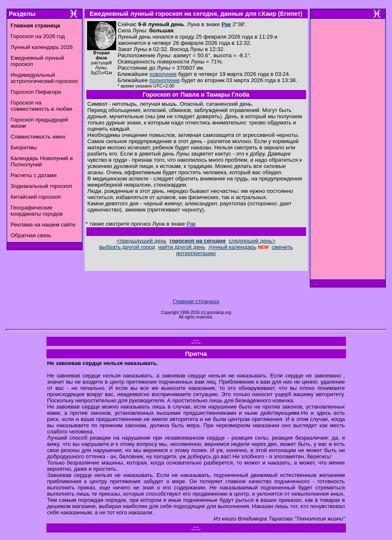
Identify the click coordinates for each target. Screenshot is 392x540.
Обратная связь (31, 235)
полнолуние (164, 80)
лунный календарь (232, 247)
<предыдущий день (141, 241)
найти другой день (182, 247)
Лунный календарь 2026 (42, 47)
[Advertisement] (348, 151)
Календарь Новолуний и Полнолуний (42, 161)
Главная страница (196, 301)
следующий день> (252, 241)
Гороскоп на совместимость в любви (42, 106)
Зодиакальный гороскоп (41, 186)
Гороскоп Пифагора (36, 92)
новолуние (163, 74)
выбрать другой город (127, 247)
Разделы (22, 14)
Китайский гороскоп (36, 197)
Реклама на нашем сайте (43, 225)
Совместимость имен (38, 137)
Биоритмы (24, 147)
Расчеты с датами (34, 175)
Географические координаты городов (37, 211)
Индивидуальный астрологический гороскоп (44, 78)
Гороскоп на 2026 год (38, 36)
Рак (226, 24)
